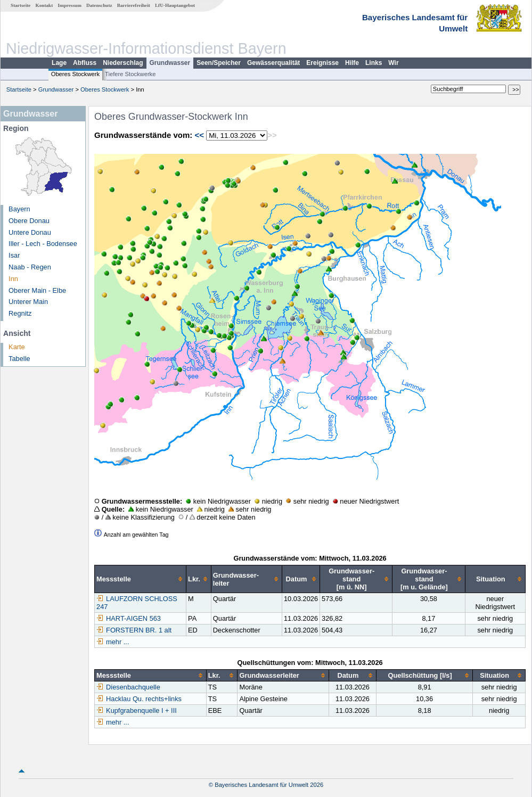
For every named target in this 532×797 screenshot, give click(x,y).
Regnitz (20, 313)
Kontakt (44, 5)
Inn (13, 279)
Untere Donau (30, 232)
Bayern (19, 209)
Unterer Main (28, 302)
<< (199, 135)
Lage (59, 63)
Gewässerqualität (273, 63)
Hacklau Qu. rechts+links (139, 699)
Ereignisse (322, 63)
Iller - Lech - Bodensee (43, 244)
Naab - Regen (30, 267)
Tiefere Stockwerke (130, 74)
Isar (14, 255)
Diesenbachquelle (128, 687)
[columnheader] (141, 579)
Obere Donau (29, 221)
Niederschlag (123, 63)
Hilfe (352, 63)
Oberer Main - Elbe (37, 290)
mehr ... (117, 642)
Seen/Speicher (219, 63)
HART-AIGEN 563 (129, 618)
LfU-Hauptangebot (175, 5)
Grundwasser (170, 63)
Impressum (70, 5)
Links (374, 63)
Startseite (21, 5)
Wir (393, 63)
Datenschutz (99, 5)
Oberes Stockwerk (75, 74)
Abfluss (85, 63)
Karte (17, 347)
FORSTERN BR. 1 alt (134, 630)
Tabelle (19, 359)
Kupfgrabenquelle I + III (137, 710)
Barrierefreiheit (134, 5)
